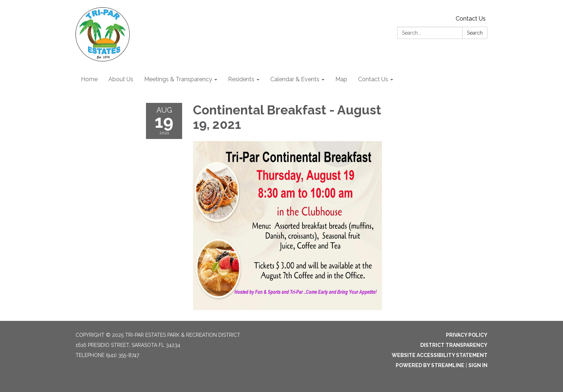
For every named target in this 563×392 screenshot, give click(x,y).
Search (475, 33)
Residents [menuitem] (241, 79)
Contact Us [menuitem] (373, 79)
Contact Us (471, 19)
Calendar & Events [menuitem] (295, 79)
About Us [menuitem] (121, 79)
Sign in (478, 365)
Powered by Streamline (430, 365)
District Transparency (454, 345)
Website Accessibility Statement (440, 355)
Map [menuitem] (341, 79)
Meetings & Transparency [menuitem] (178, 79)
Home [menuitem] (89, 79)
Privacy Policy (467, 335)
